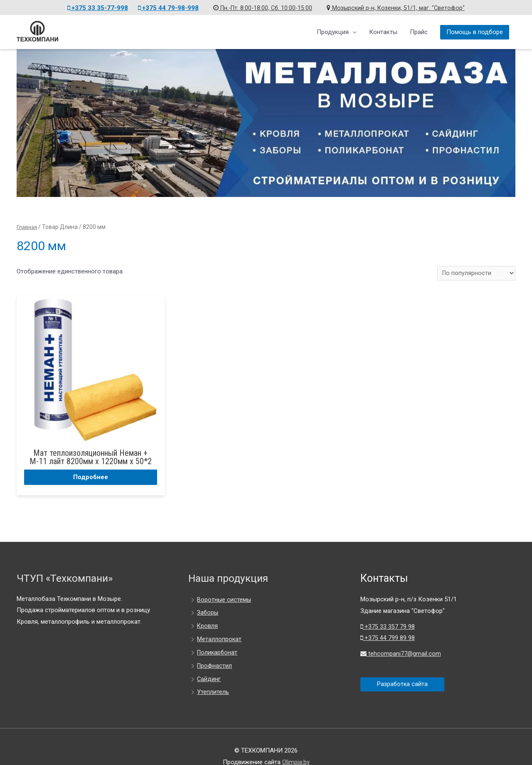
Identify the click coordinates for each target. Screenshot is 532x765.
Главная (28, 226)
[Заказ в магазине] (475, 272)
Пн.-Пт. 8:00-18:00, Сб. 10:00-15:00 (261, 7)
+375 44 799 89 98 (388, 618)
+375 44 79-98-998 (165, 7)
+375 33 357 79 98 (388, 607)
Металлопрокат (219, 619)
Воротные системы (224, 580)
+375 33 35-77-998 (94, 7)
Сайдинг (209, 659)
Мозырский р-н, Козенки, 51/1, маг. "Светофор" (398, 7)
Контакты (383, 31)
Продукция (333, 31)
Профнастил (215, 646)
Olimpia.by (296, 742)
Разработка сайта (403, 664)
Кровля (208, 606)
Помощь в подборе (475, 31)
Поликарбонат (218, 632)
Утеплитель (213, 672)
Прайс (419, 31)
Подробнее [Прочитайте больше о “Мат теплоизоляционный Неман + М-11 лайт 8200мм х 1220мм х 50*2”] (76, 456)
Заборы (208, 593)
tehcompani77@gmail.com (401, 634)
